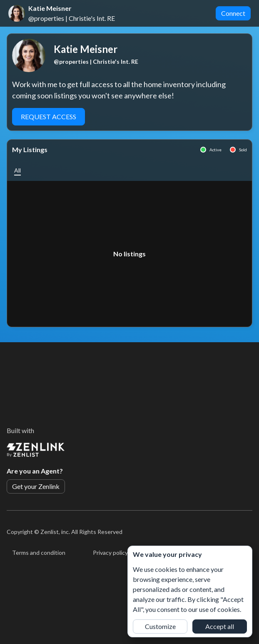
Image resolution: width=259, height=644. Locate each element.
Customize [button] (160, 626)
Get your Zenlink (36, 486)
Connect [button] (233, 13)
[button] (17, 170)
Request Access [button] (49, 117)
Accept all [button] (220, 626)
